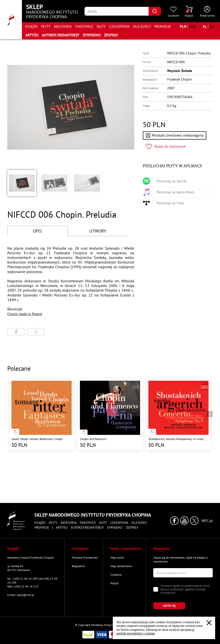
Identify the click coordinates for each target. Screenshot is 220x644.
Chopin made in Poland (25, 314)
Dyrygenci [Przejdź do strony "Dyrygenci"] (92, 35)
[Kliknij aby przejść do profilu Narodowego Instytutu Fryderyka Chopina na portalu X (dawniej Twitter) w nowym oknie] (194, 521)
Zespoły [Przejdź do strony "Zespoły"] (111, 35)
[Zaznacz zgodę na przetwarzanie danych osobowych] (156, 589)
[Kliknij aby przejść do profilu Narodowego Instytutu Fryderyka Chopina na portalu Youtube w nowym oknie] (184, 521)
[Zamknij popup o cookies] (209, 623)
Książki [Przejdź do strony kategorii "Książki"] (32, 26)
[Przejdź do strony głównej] (11, 20)
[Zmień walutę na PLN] (183, 26)
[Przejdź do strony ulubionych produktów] (173, 12)
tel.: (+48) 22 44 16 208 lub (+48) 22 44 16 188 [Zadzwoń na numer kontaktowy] (32, 580)
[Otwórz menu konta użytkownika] (207, 12)
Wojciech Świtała (180, 71)
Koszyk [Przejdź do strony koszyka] (115, 583)
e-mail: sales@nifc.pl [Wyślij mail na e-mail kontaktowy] (21, 595)
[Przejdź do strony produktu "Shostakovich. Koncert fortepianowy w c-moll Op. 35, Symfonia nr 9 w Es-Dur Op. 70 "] (178, 414)
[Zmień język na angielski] (212, 27)
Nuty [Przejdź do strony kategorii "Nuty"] (101, 26)
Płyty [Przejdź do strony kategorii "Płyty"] (46, 26)
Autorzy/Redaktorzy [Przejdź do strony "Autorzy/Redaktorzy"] (61, 35)
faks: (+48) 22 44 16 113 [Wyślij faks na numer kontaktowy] (23, 586)
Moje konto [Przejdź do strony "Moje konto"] (117, 557)
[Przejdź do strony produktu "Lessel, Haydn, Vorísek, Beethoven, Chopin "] (42, 414)
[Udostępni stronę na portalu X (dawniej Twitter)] (36, 332)
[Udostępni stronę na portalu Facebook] (16, 332)
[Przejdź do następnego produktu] (210, 414)
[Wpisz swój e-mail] (183, 573)
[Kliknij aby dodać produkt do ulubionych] (166, 147)
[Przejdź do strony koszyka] (189, 12)
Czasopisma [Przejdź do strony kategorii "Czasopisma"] (119, 26)
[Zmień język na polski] (205, 27)
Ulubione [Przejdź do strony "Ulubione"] (116, 575)
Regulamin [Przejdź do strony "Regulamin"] (78, 566)
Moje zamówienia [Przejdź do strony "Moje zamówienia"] (121, 566)
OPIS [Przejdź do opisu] (37, 231)
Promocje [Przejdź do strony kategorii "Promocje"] (163, 26)
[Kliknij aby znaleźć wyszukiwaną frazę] (155, 11)
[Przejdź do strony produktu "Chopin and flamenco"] (110, 414)
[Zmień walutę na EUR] (192, 26)
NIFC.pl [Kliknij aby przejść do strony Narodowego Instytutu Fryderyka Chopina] (207, 521)
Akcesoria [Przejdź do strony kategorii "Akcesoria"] (63, 26)
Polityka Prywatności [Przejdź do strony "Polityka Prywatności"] (85, 557)
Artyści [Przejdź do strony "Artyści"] (32, 35)
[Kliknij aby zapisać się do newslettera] (169, 606)
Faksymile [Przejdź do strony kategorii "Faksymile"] (84, 26)
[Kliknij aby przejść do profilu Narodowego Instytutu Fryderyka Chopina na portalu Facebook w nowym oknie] (174, 521)
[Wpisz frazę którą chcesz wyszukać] (117, 11)
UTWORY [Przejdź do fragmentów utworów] (98, 231)
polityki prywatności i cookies (136, 633)
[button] (22, 183)
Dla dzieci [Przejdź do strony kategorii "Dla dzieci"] (142, 26)
